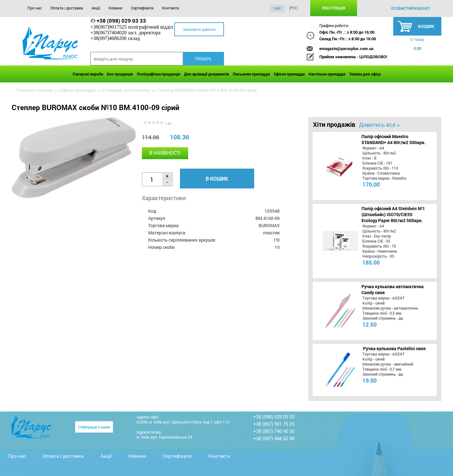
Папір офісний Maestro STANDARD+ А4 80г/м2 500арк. (394, 139)
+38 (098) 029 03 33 (121, 21)
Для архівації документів (207, 74)
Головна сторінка (34, 90)
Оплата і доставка (67, 8)
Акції (96, 8)
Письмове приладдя (251, 74)
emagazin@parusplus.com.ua (346, 48)
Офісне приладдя (289, 74)
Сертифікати (142, 8)
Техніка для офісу (365, 74)
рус (294, 8)
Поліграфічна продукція (159, 74)
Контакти (171, 8)
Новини (115, 8)
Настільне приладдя (327, 74)
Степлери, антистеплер (126, 90)
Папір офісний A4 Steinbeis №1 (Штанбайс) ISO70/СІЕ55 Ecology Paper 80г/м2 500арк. (393, 214)
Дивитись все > (379, 125)
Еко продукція (120, 74)
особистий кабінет (411, 8)
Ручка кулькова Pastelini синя (394, 348)
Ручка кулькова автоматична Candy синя (393, 289)
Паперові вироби (88, 74)
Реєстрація (334, 8)
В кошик (217, 179)
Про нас (35, 8)
